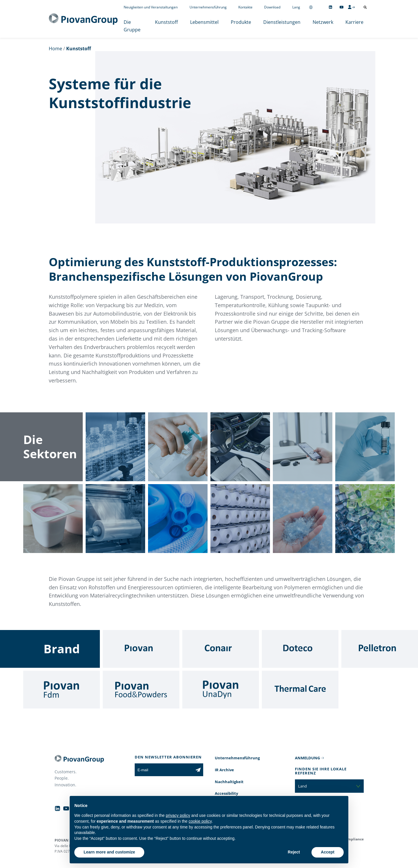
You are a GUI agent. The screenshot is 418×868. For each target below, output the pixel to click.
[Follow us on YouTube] (342, 7)
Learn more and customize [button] (109, 852)
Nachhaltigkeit (229, 782)
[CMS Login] (351, 7)
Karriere (354, 22)
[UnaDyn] (221, 690)
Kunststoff (166, 22)
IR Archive (224, 770)
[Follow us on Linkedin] (330, 7)
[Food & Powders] (141, 690)
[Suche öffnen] (365, 7)
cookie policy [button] (200, 821)
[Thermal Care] (300, 690)
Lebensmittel (204, 22)
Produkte (241, 22)
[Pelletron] (380, 649)
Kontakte (245, 7)
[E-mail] (164, 770)
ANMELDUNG (307, 758)
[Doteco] (300, 649)
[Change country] (311, 7)
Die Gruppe (132, 26)
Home (55, 49)
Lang (296, 7)
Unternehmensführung (208, 7)
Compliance (353, 839)
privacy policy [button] (178, 815)
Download (272, 7)
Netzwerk (323, 22)
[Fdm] (62, 690)
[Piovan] (141, 649)
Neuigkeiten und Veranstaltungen (151, 7)
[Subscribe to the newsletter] (198, 770)
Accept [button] (328, 852)
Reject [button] (294, 852)
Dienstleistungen (282, 22)
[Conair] (221, 649)
